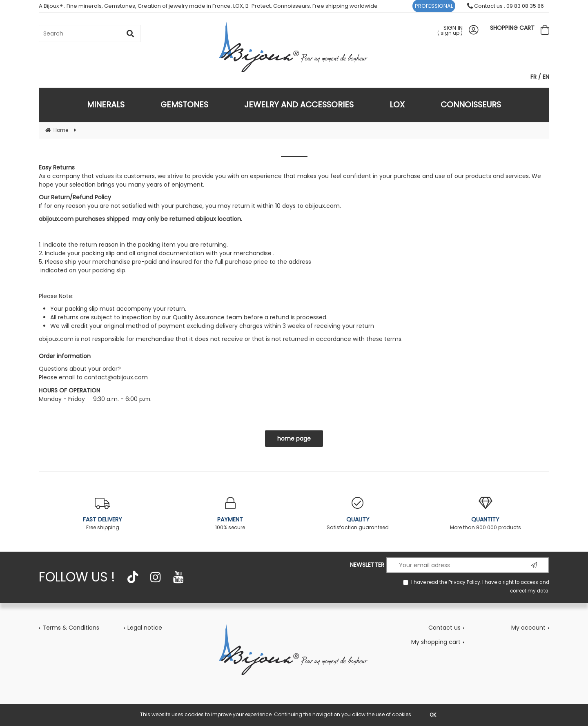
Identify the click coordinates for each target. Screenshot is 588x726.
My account (528, 628)
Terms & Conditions (71, 628)
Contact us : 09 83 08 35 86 (506, 6)
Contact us (444, 628)
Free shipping (103, 514)
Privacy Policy (464, 582)
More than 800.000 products (486, 514)
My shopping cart (436, 642)
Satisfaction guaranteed (358, 514)
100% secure (231, 514)
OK (433, 715)
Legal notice (145, 628)
